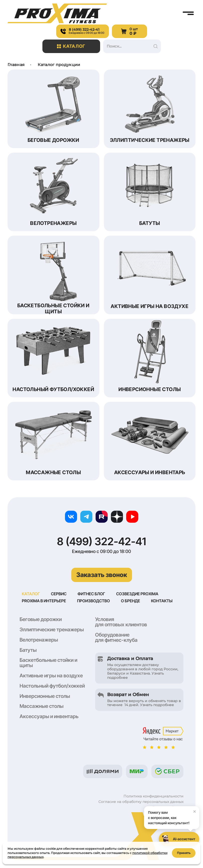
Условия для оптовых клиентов (121, 622)
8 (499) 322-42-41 (101, 541)
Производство (93, 601)
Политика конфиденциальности (153, 797)
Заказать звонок (102, 575)
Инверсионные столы (45, 697)
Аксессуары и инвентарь (49, 717)
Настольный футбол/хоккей (52, 686)
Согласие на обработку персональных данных (141, 802)
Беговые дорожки (41, 620)
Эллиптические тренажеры (52, 630)
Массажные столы (42, 707)
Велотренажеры (39, 640)
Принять (184, 853)
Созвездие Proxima (137, 594)
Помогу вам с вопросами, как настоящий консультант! (174, 816)
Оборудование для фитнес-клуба (116, 638)
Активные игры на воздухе (51, 676)
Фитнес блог (91, 594)
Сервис (59, 594)
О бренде (130, 601)
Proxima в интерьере (44, 601)
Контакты (162, 601)
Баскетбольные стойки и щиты (48, 663)
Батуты (28, 651)
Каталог (71, 46)
